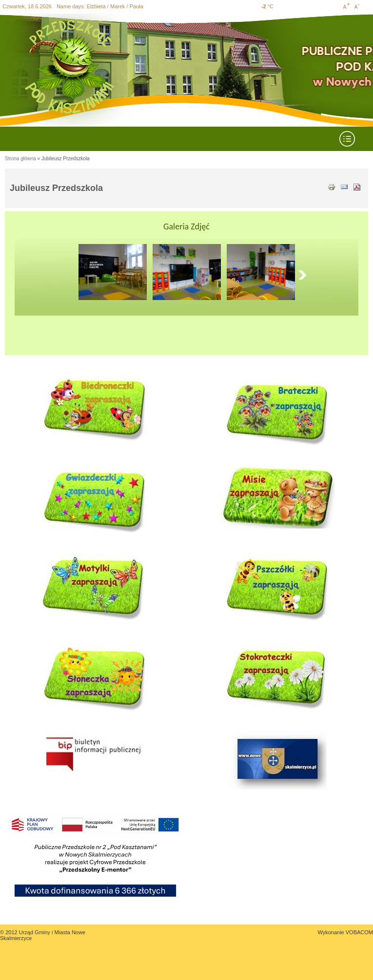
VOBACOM (359, 932)
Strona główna (20, 159)
